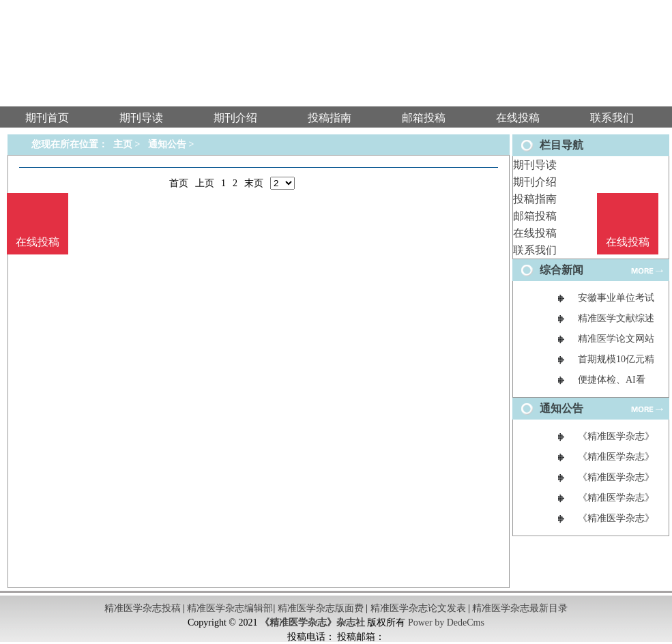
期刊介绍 (535, 182)
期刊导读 (535, 165)
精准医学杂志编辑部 (230, 608)
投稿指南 (535, 199)
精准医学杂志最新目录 (520, 608)
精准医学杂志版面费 (321, 608)
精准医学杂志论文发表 (418, 608)
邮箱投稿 (535, 216)
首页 (179, 183)
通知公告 (167, 144)
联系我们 (535, 250)
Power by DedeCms (446, 623)
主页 (123, 144)
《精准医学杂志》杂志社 (312, 623)
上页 (205, 183)
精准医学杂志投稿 (143, 608)
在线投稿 (535, 233)
